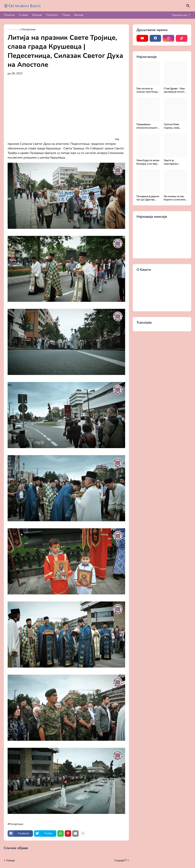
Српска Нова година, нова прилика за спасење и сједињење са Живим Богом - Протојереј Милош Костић (175, 126)
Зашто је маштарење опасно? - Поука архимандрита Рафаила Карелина (175, 162)
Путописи (52, 15)
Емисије (37, 15)
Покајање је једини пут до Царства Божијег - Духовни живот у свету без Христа (148, 198)
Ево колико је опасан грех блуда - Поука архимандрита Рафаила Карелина (148, 90)
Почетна (9, 15)
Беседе (79, 15)
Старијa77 (120, 860)
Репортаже (29, 30)
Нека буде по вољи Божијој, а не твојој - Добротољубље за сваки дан (148, 162)
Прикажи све (38, 848)
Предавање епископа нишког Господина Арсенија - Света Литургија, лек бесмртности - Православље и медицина (147, 126)
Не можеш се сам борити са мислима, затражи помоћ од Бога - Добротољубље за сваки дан (175, 198)
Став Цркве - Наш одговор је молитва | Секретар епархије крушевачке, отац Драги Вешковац (175, 90)
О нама (23, 15)
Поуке (66, 15)
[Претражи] (188, 6)
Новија (10, 860)
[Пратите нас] (181, 15)
